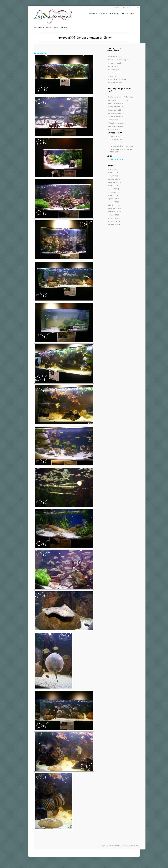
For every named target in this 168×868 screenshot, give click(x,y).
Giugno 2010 (113, 202)
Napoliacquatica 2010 (115, 130)
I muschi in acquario (115, 63)
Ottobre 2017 (113, 173)
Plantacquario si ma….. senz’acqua (121, 146)
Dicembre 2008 (113, 225)
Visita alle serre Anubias (116, 123)
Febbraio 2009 (113, 218)
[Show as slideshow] (40, 53)
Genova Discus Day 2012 (116, 107)
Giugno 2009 (113, 215)
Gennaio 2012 (113, 192)
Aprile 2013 (112, 176)
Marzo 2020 (112, 169)
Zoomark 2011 (113, 120)
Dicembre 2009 (113, 205)
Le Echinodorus (113, 66)
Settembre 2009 (113, 212)
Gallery (124, 14)
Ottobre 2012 (113, 186)
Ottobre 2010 (113, 195)
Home (36, 27)
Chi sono (93, 14)
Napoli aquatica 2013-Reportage (119, 100)
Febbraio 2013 (113, 179)
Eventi (132, 14)
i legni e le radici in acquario (117, 79)
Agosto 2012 (113, 189)
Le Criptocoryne (114, 70)
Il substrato (112, 76)
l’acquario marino (116, 140)
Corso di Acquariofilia (116, 159)
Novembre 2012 (114, 182)
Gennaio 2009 (113, 222)
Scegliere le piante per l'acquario (119, 60)
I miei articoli (114, 14)
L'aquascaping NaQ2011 (116, 113)
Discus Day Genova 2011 (116, 126)
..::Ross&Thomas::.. (115, 846)
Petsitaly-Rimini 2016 (117, 136)
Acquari (103, 14)
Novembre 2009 (114, 208)
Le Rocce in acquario (115, 83)
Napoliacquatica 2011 (115, 110)
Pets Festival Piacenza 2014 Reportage (121, 97)
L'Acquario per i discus (116, 57)
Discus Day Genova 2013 (116, 104)
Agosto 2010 (113, 199)
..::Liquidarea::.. (135, 846)
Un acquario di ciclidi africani (119, 143)
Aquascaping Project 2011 (117, 117)
